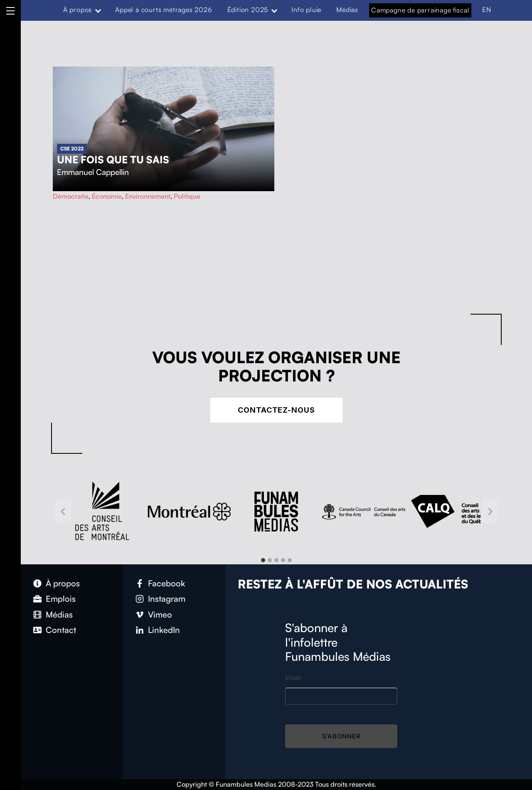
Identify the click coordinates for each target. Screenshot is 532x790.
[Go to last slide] (63, 511)
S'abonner (341, 736)
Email (293, 678)
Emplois (61, 599)
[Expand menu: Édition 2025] (274, 10)
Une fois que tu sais (113, 160)
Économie (107, 196)
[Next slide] (490, 511)
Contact (61, 630)
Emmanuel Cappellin (93, 172)
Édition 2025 (248, 10)
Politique (187, 196)
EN (487, 10)
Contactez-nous (276, 410)
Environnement (148, 196)
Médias (347, 10)
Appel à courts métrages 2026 (164, 10)
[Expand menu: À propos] (98, 10)
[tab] (263, 560)
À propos (78, 10)
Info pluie (306, 10)
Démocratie (71, 196)
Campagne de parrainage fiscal (420, 10)
